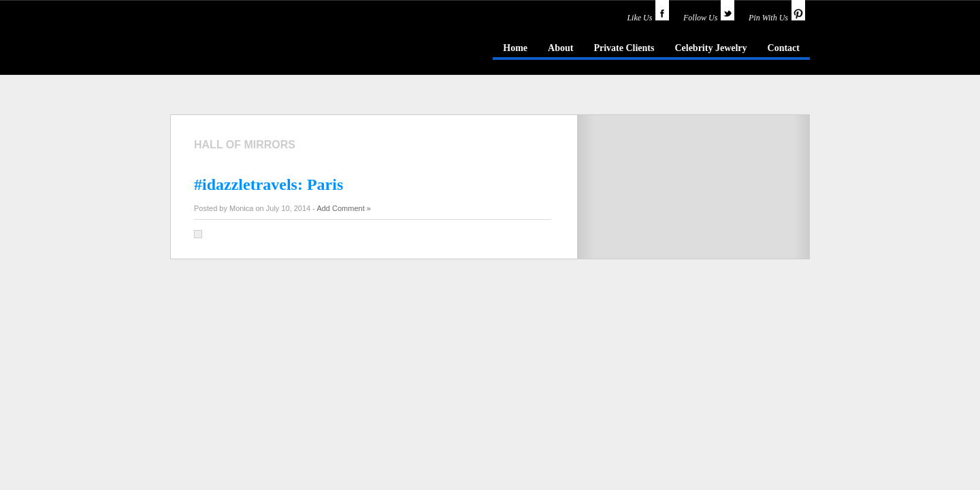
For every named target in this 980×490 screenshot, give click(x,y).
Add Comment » (343, 208)
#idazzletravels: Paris (268, 184)
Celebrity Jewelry (710, 48)
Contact (784, 48)
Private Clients (624, 48)
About (560, 48)
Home (515, 48)
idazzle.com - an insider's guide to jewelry (268, 47)
